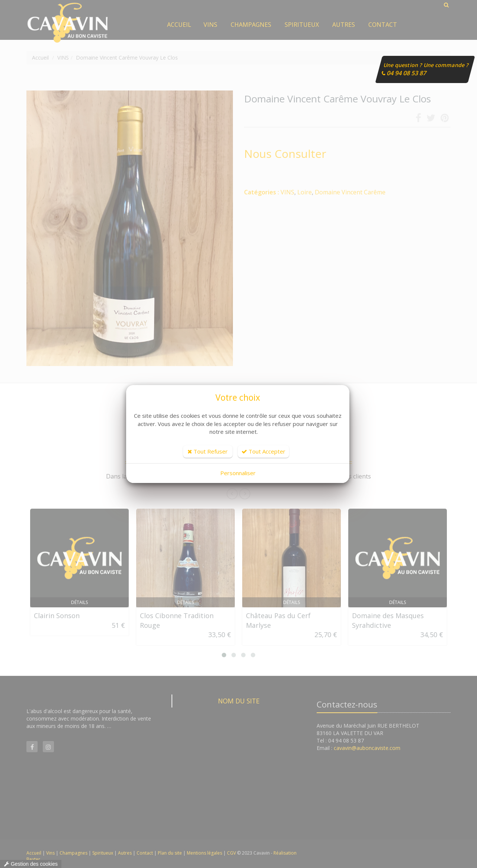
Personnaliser (238, 473)
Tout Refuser (208, 451)
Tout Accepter (263, 451)
